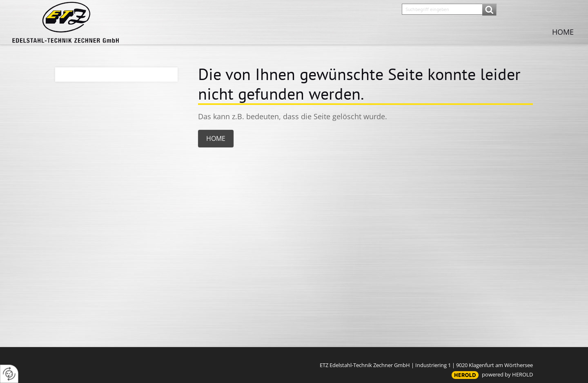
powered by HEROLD (507, 374)
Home (563, 32)
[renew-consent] (9, 374)
